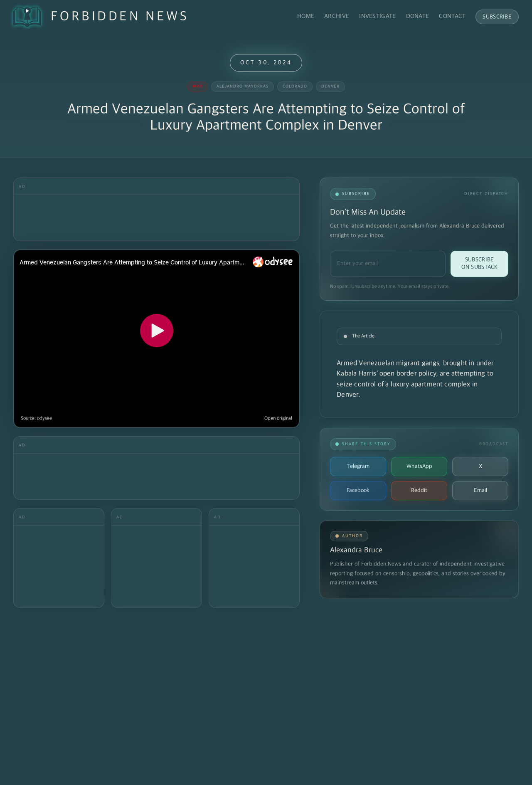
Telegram (358, 466)
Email (480, 490)
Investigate (377, 16)
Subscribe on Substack (480, 264)
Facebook (358, 490)
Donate (418, 16)
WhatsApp (419, 466)
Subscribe (497, 17)
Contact (452, 16)
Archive (337, 16)
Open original (278, 418)
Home (306, 16)
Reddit (419, 490)
